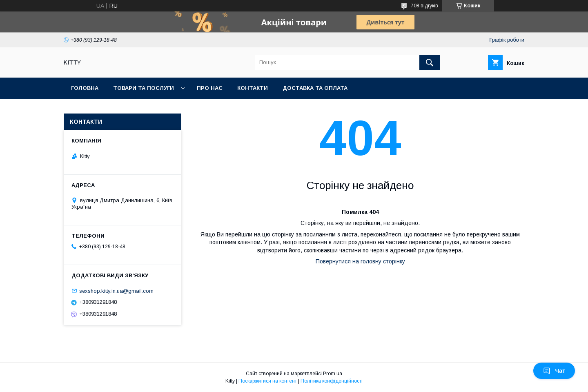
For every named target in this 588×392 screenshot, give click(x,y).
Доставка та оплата (315, 88)
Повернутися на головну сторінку (360, 261)
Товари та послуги (144, 88)
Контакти (253, 88)
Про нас (210, 88)
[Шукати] (430, 62)
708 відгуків (424, 6)
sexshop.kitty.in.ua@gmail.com (116, 291)
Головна (85, 88)
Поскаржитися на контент (268, 381)
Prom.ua (333, 374)
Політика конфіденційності (332, 381)
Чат (554, 371)
